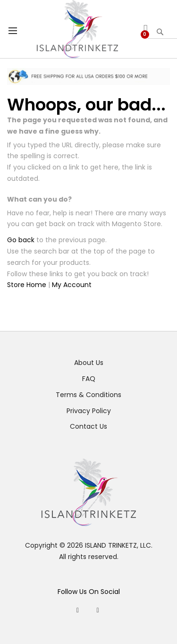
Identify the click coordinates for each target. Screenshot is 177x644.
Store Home (27, 285)
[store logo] (78, 29)
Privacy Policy (89, 411)
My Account (72, 285)
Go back (21, 240)
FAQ (89, 379)
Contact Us (88, 426)
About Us (89, 363)
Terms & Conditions (88, 395)
